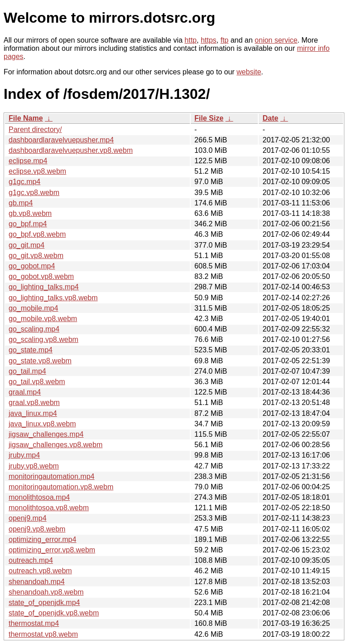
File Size (209, 118)
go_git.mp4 (27, 245)
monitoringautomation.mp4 (51, 476)
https (209, 40)
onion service (276, 40)
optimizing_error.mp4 (42, 539)
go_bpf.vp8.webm (37, 234)
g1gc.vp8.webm (34, 193)
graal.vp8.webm (34, 402)
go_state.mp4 (31, 350)
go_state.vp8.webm (40, 361)
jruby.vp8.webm (34, 466)
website (249, 72)
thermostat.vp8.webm (43, 634)
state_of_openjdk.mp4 (44, 603)
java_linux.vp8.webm (42, 424)
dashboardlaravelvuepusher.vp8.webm (71, 150)
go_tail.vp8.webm (37, 382)
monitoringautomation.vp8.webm (61, 487)
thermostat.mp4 (34, 623)
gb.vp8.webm (30, 213)
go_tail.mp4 (27, 371)
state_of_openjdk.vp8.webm (54, 613)
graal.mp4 (25, 392)
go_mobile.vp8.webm (43, 319)
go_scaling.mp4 (34, 329)
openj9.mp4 (28, 518)
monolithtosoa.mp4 (39, 497)
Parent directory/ (35, 129)
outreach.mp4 (31, 560)
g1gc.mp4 (24, 182)
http (191, 40)
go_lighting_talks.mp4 (44, 287)
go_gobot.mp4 (32, 266)
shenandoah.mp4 (37, 582)
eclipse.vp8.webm (37, 171)
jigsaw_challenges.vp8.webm (56, 445)
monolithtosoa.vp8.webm (49, 508)
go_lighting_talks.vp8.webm (53, 298)
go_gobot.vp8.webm (41, 276)
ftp (224, 40)
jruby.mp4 (24, 455)
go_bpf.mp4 (28, 224)
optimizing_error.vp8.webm (52, 550)
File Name (26, 118)
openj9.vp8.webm (37, 529)
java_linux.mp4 (33, 413)
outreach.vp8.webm (40, 571)
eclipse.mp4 (28, 161)
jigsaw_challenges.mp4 (46, 434)
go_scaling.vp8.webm (43, 339)
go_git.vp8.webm (36, 256)
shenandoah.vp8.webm (46, 592)
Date (270, 118)
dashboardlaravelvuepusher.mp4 (61, 140)
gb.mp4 (21, 203)
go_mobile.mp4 (33, 308)
